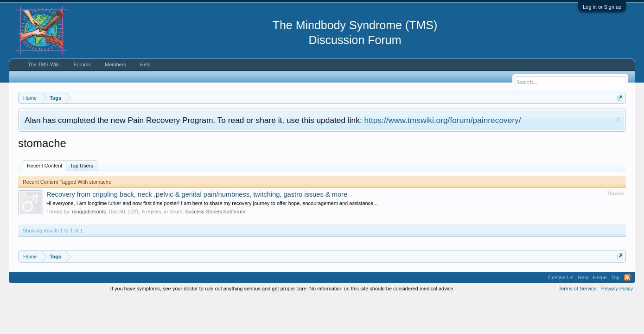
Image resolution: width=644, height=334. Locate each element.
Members (115, 64)
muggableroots (89, 212)
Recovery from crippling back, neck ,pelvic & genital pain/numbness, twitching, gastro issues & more (197, 194)
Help (145, 64)
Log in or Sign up (602, 7)
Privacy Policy (617, 289)
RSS (627, 277)
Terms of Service (578, 289)
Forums (82, 64)
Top (615, 277)
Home (600, 277)
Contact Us (561, 277)
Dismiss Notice (618, 119)
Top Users (82, 166)
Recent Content (45, 166)
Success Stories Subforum (216, 212)
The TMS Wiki (44, 64)
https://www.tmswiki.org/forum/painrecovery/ (443, 120)
